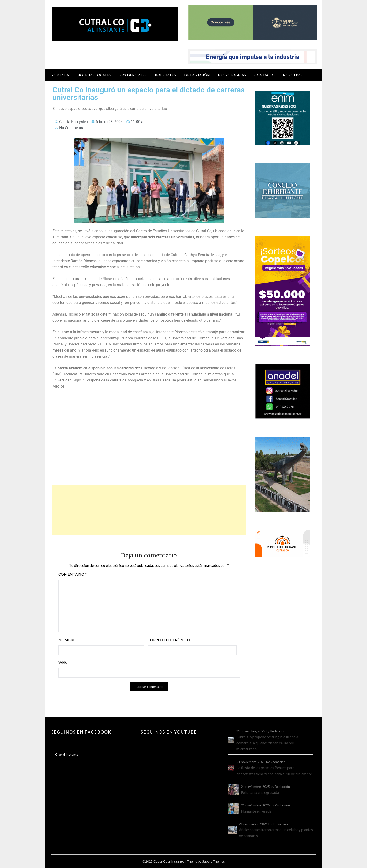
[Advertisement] (149, 510)
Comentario (72, 574)
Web (63, 662)
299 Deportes (133, 75)
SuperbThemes (213, 861)
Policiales (165, 75)
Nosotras (293, 75)
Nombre (67, 640)
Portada (60, 75)
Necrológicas (232, 75)
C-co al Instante (67, 754)
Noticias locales (94, 75)
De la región (197, 75)
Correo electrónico (169, 640)
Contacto (265, 75)
